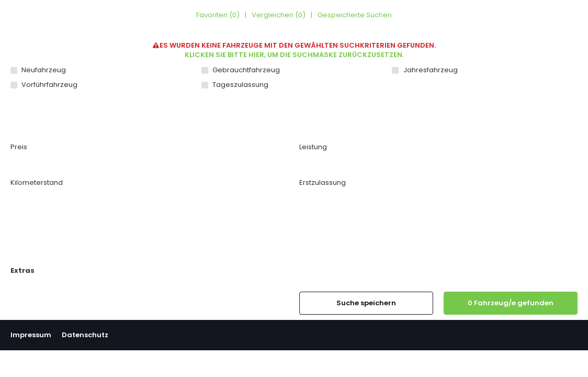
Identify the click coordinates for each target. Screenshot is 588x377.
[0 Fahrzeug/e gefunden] (511, 303)
